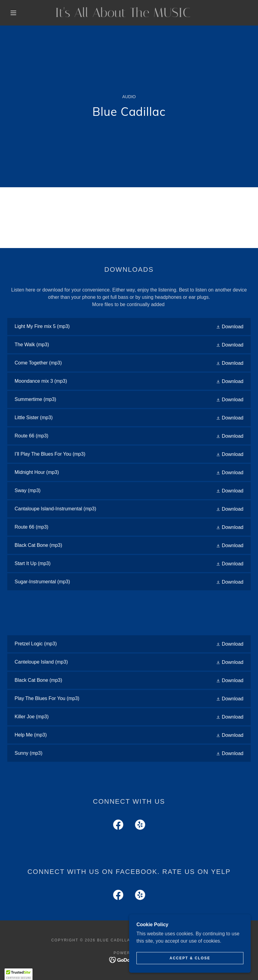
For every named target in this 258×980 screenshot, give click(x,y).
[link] (123, 15)
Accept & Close (190, 958)
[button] (13, 13)
